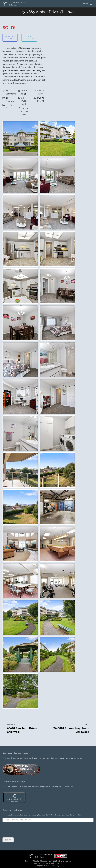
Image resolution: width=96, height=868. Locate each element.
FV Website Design (53, 866)
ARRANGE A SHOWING (10, 38)
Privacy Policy (39, 863)
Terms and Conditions (54, 863)
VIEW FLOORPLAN (29, 38)
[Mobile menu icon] (88, 4)
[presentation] (21, 829)
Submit (8, 840)
